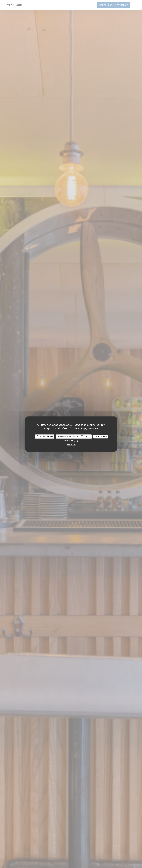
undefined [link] (72, 445)
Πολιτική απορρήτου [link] (72, 441)
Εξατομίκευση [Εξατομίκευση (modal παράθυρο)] (101, 436)
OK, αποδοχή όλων (45, 436)
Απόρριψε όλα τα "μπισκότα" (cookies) (74, 436)
